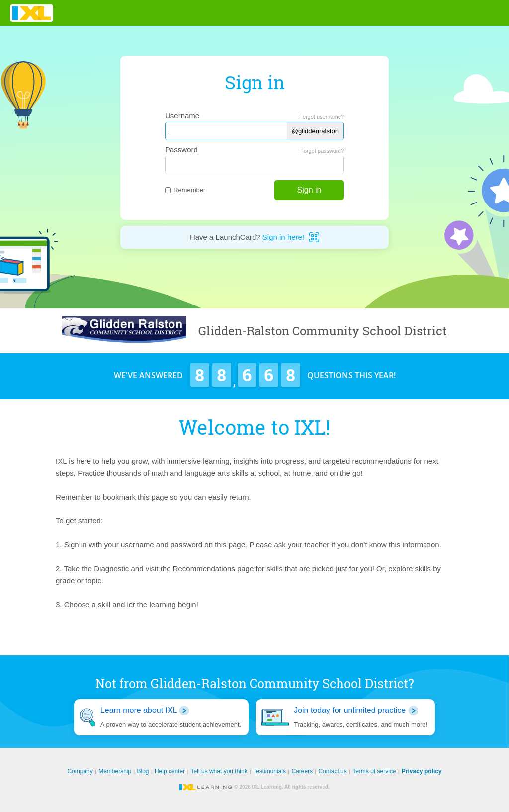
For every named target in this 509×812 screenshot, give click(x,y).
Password (181, 150)
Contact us (332, 771)
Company (80, 771)
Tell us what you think (219, 771)
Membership (115, 771)
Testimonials (269, 771)
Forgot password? (322, 151)
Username (182, 116)
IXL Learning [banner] (32, 13)
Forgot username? (322, 117)
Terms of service (374, 771)
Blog (143, 771)
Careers (302, 771)
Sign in (309, 190)
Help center (170, 771)
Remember (185, 190)
